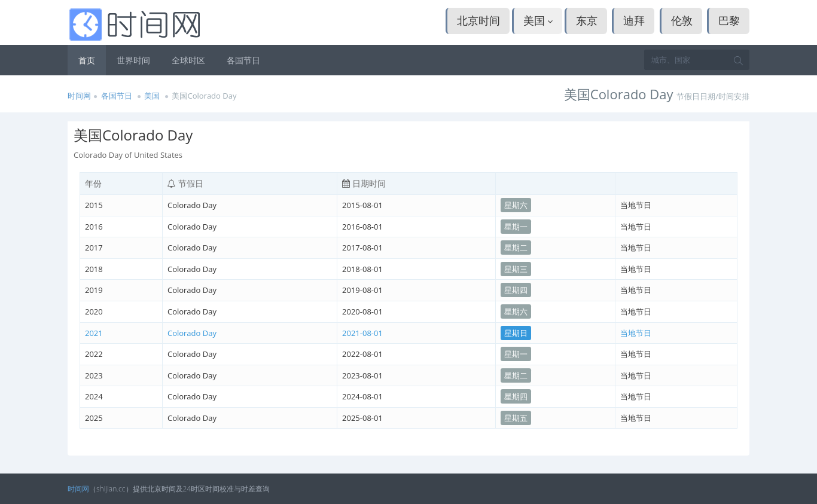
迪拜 (634, 20)
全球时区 (188, 60)
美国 (538, 20)
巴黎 (729, 20)
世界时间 (133, 60)
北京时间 (478, 20)
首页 (87, 60)
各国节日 (243, 60)
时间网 (79, 96)
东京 (587, 20)
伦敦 (682, 20)
